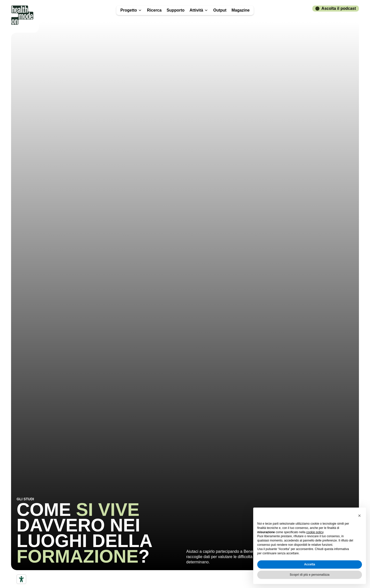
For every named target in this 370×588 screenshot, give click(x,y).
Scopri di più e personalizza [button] (310, 575)
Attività (199, 10)
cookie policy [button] (315, 532)
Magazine (241, 10)
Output (220, 10)
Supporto (176, 10)
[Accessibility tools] (21, 579)
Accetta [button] (309, 564)
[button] (359, 516)
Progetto (131, 10)
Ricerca (154, 10)
